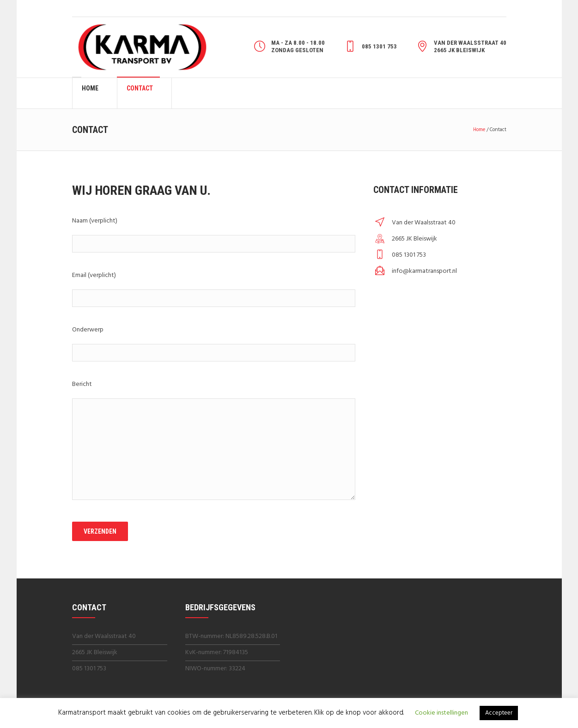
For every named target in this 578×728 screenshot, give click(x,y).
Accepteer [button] (499, 713)
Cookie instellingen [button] (441, 713)
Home (479, 130)
